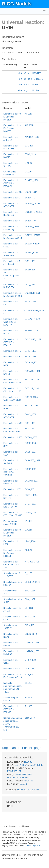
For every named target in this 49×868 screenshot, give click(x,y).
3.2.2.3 (23, 784)
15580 (40, 765)
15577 (18, 765)
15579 (32, 765)
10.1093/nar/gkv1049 (32, 846)
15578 (25, 765)
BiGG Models (17, 4)
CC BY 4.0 (33, 790)
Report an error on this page (22, 748)
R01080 (28, 762)
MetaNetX (22, 790)
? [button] (43, 747)
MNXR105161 (14, 771)
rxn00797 (29, 781)
